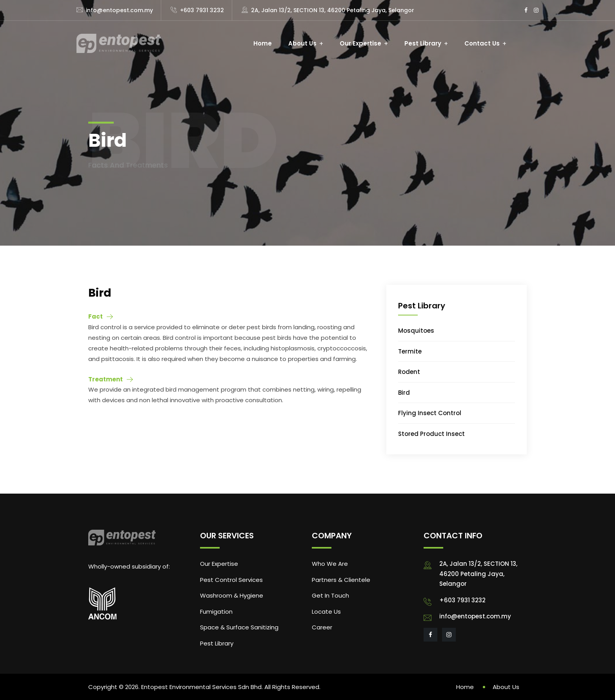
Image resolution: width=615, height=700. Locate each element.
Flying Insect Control (430, 413)
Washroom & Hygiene (232, 595)
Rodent (409, 372)
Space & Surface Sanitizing (239, 627)
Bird (404, 393)
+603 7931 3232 (202, 10)
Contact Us (482, 43)
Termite (410, 351)
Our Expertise (360, 43)
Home (263, 43)
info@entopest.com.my (119, 10)
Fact (96, 316)
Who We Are (330, 564)
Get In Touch (330, 595)
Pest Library (423, 43)
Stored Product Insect (431, 434)
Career (322, 627)
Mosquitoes (416, 331)
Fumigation (216, 612)
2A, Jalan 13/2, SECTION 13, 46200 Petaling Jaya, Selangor (333, 10)
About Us (302, 43)
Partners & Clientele (341, 580)
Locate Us (326, 612)
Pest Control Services (231, 580)
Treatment (106, 379)
